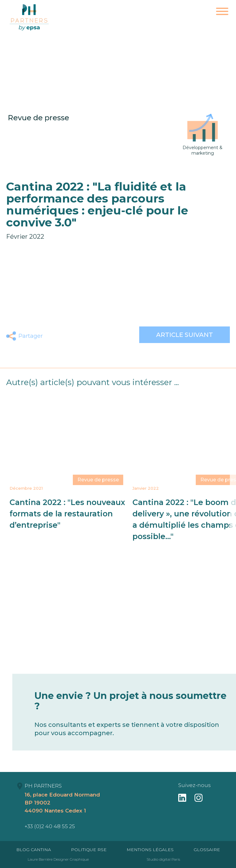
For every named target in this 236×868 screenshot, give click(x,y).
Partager (31, 336)
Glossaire (207, 850)
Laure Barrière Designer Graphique (58, 859)
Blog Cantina (34, 850)
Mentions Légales (150, 850)
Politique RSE (89, 850)
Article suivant (185, 335)
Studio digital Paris (163, 859)
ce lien (220, 300)
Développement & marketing (203, 135)
